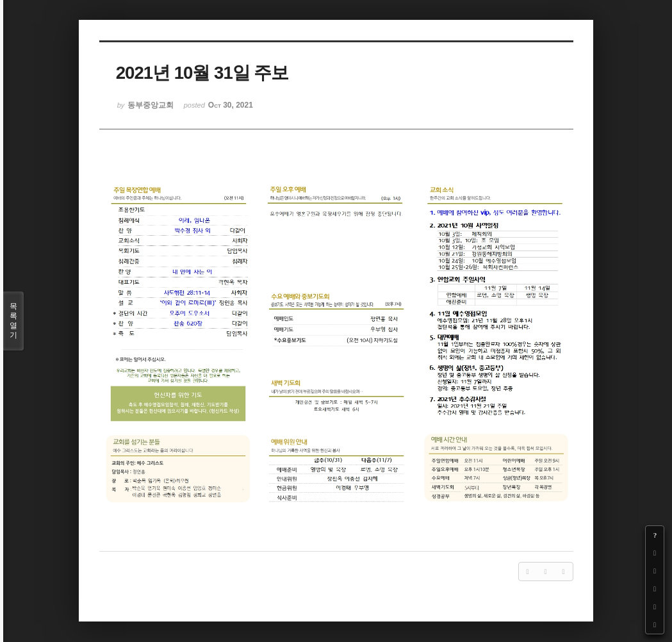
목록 (13, 321)
